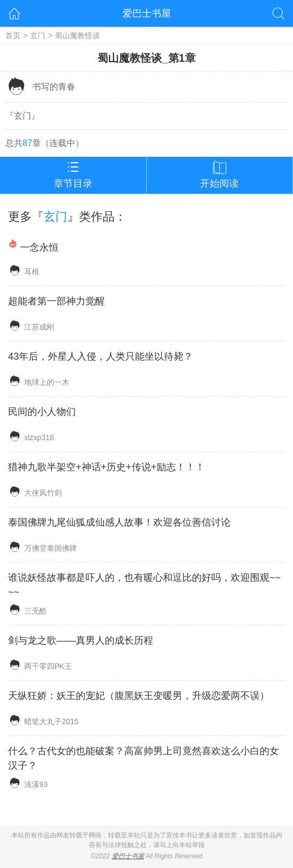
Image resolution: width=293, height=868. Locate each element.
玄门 (38, 35)
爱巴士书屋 (147, 13)
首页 (13, 35)
